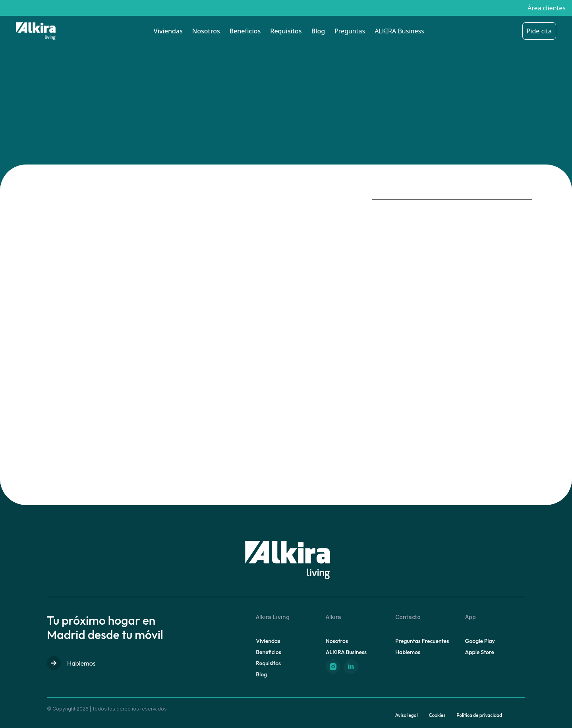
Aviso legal (407, 715)
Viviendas (168, 31)
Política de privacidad (479, 715)
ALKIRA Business (399, 31)
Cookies (437, 715)
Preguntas (350, 31)
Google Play (480, 641)
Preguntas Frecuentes (422, 641)
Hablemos (71, 663)
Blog (318, 31)
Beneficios (245, 31)
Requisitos (286, 31)
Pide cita (539, 31)
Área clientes (547, 8)
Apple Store (480, 652)
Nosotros (206, 31)
